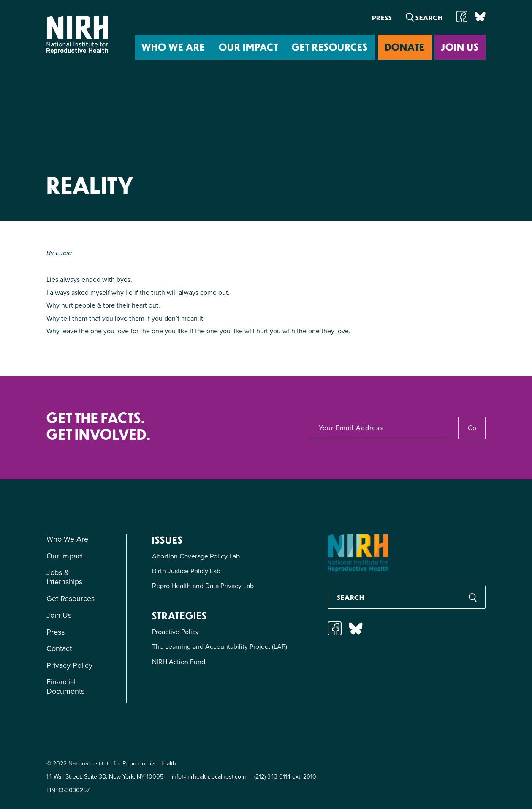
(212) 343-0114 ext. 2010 (285, 776)
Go (472, 428)
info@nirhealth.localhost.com (209, 776)
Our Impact (248, 47)
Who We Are (173, 47)
